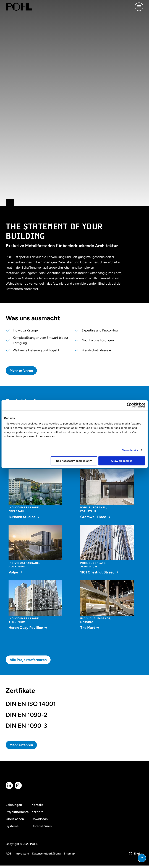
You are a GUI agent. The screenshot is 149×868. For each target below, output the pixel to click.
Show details (130, 450)
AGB (9, 854)
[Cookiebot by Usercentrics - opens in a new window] (129, 405)
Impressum (22, 854)
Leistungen (14, 805)
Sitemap (69, 854)
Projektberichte (17, 812)
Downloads (40, 819)
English (136, 854)
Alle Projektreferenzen (28, 660)
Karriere (37, 812)
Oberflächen (15, 819)
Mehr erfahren (21, 371)
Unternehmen (42, 826)
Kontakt (37, 805)
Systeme (12, 826)
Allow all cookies (122, 461)
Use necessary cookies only (74, 461)
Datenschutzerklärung (46, 854)
